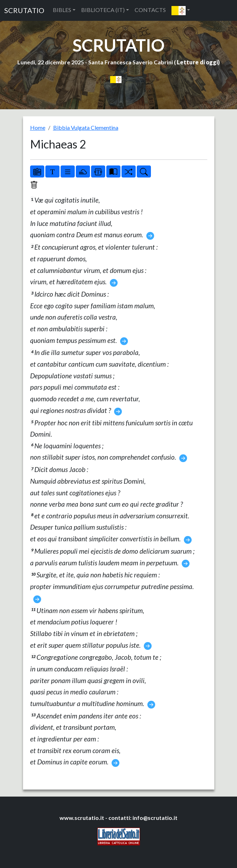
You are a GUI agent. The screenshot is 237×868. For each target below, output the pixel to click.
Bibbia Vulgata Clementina (86, 127)
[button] (181, 10)
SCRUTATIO (24, 10)
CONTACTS (150, 10)
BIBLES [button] (62, 10)
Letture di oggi (197, 62)
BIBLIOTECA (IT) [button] (103, 10)
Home (38, 127)
